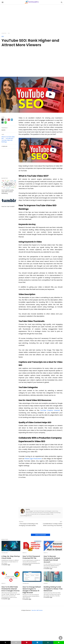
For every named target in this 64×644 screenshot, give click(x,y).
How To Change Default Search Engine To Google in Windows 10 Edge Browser (32, 590)
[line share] (6, 122)
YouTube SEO (9, 138)
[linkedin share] (12, 120)
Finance (46, 583)
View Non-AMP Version (37, 610)
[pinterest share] (9, 120)
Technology (5, 553)
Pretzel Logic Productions (33, 459)
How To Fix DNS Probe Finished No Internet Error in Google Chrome (10, 589)
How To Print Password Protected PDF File (31, 557)
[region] (32, 18)
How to (24, 553)
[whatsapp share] (3, 122)
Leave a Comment (41, 535)
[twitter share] (3, 120)
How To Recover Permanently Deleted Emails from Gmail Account (52, 559)
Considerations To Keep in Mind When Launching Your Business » (53, 525)
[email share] (6, 120)
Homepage (4, 33)
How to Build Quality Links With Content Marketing (8, 192)
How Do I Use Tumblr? (8, 206)
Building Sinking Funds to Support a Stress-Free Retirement (53, 589)
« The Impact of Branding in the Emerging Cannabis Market (28, 525)
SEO (9, 33)
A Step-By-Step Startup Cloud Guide (11, 557)
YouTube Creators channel (50, 410)
